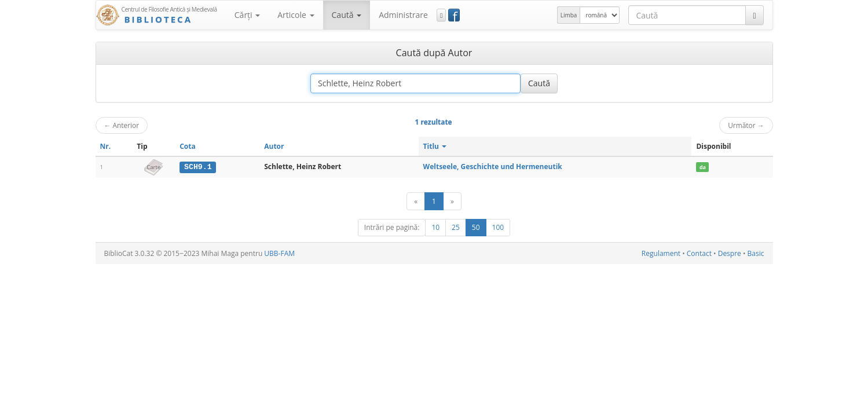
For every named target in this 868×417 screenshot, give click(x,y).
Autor (274, 146)
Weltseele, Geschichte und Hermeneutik (493, 167)
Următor (746, 125)
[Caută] (754, 15)
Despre (730, 253)
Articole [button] (296, 15)
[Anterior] (416, 201)
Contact (699, 253)
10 (435, 227)
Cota (188, 146)
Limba (569, 15)
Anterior (122, 125)
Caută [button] (347, 15)
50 (476, 227)
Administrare (403, 15)
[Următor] (452, 201)
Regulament (661, 253)
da (703, 167)
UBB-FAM (279, 253)
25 (456, 227)
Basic (756, 253)
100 (498, 227)
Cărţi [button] (247, 15)
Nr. (106, 146)
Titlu (435, 146)
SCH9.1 (198, 167)
